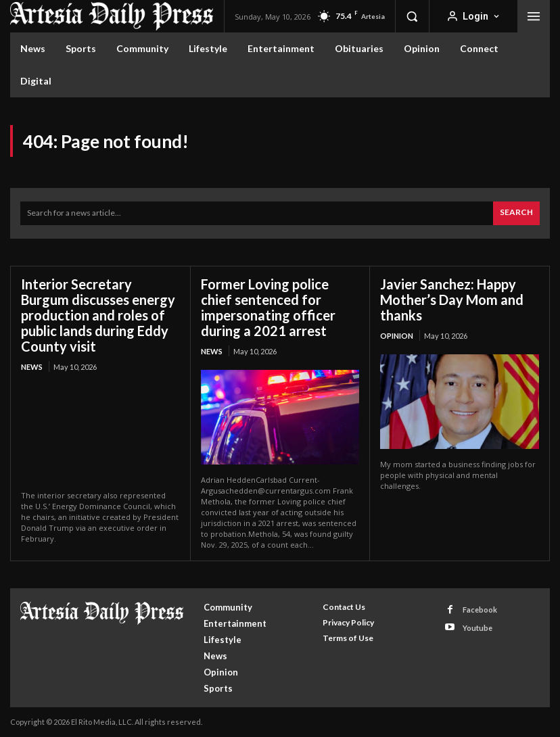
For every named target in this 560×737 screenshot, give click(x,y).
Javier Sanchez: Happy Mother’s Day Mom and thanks (452, 300)
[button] (412, 16)
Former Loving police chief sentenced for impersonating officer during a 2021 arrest (268, 307)
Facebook (480, 610)
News (32, 367)
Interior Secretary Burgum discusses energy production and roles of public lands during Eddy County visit (98, 315)
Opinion (397, 336)
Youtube (477, 627)
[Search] (516, 213)
